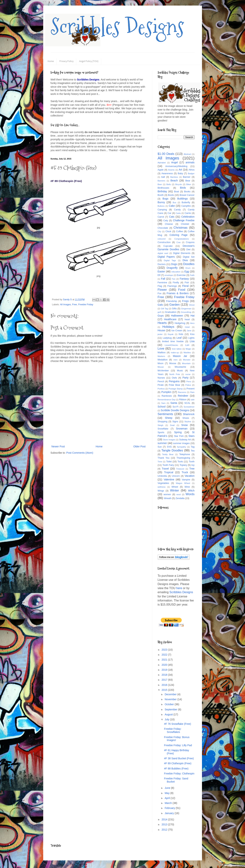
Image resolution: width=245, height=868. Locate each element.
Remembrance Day (167, 400)
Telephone (185, 454)
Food (182, 290)
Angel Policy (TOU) (89, 61)
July (167, 719)
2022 (165, 655)
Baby (180, 173)
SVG (169, 447)
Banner (187, 177)
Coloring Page (179, 235)
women (167, 494)
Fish (187, 283)
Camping (162, 210)
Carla (178, 213)
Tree (192, 469)
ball (163, 177)
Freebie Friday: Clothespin (179, 774)
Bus (174, 202)
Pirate (161, 385)
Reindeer (183, 396)
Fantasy (184, 279)
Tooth (192, 462)
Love (161, 349)
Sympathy (181, 447)
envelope (169, 275)
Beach (174, 181)
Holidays (168, 327)
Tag (193, 447)
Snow (185, 425)
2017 (165, 680)
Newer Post (58, 446)
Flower (162, 290)
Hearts (162, 323)
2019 (165, 670)
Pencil (161, 381)
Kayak (171, 334)
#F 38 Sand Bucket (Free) (179, 758)
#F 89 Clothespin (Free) (178, 763)
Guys (161, 316)
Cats (172, 217)
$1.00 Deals (166, 154)
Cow (178, 242)
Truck (185, 472)
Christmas (181, 228)
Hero (192, 323)
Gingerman (186, 309)
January (170, 813)
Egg (187, 271)
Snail (172, 425)
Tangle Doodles (172, 450)
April (168, 798)
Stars (192, 436)
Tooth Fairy (168, 465)
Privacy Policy (66, 61)
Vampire (186, 480)
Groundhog (186, 312)
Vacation (190, 476)
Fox (160, 293)
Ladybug (167, 338)
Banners (162, 181)
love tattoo (177, 349)
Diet (188, 250)
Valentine (169, 479)
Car (169, 213)
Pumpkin (166, 392)
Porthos (161, 389)
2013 (165, 824)
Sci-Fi (175, 407)
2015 (165, 690)
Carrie (188, 213)
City (159, 231)
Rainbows (167, 396)
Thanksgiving (183, 458)
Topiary (183, 465)
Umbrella (162, 476)
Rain (192, 392)
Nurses (161, 378)
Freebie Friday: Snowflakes (173, 730)
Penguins (174, 381)
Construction (164, 242)
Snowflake (163, 429)
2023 (165, 650)
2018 (165, 675)
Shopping (163, 422)
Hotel (187, 327)
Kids (181, 334)
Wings (161, 491)
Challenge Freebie (184, 220)
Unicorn (176, 476)
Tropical (169, 472)
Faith (192, 275)
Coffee (180, 231)
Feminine (162, 283)
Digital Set (189, 257)
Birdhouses (163, 188)
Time (160, 462)
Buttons (161, 206)
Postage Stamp (176, 389)
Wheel (175, 487)
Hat (193, 316)
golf (159, 312)
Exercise (181, 275)
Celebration (188, 217)
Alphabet (162, 163)
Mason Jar (180, 356)
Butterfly (186, 202)
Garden (174, 305)
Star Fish (179, 436)
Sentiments (165, 414)
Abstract (187, 154)
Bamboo (174, 177)
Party (185, 378)
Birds (183, 188)
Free (75, 305)
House (161, 330)
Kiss (192, 334)
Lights (191, 338)
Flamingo (172, 286)
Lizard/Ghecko (171, 345)
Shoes (186, 418)
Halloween (177, 316)
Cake (172, 206)
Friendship (172, 301)
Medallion (163, 360)
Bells (169, 184)
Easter (161, 271)
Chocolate (163, 228)
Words (190, 494)
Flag (160, 286)
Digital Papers (166, 257)
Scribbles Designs (117, 27)
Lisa (192, 341)
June (168, 788)
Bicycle (179, 184)
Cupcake (168, 246)
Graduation (171, 312)
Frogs (185, 301)
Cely (166, 221)
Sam (163, 403)
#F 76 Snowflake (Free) (177, 724)
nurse (188, 374)
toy (193, 465)
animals (190, 162)
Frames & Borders (178, 293)
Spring (178, 432)
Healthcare (170, 319)
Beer (160, 184)
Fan (174, 279)
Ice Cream (177, 331)
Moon (161, 363)
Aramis (171, 170)
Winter (174, 490)
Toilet (169, 462)
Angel (174, 162)
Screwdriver (189, 407)
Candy (177, 210)
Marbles (187, 353)
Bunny (161, 202)
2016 (165, 685)
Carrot (161, 217)
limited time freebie (173, 341)
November (171, 699)
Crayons (190, 242)
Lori (187, 345)
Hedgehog (180, 323)
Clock (168, 231)
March (169, 803)
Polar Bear (174, 385)
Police (188, 385)
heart (187, 319)
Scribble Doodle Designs (175, 410)
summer (162, 443)
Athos (191, 170)
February (170, 808)
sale (193, 400)
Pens (189, 381)
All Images (65, 305)
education (176, 272)
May (167, 793)
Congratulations (181, 239)
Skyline (188, 422)
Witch (191, 491)
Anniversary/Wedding (176, 166)
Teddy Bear (168, 454)
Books (187, 192)
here (179, 588)
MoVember (163, 371)
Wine (187, 487)
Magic (189, 349)
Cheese (169, 224)
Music (180, 371)
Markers (161, 356)
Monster (187, 360)
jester (160, 334)
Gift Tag (164, 309)
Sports (161, 432)
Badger (191, 173)
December (171, 694)
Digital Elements (182, 253)
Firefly (176, 283)
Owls (174, 378)
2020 (165, 665)
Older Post (139, 446)
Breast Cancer (187, 195)
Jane (189, 331)
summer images (181, 443)
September (171, 709)
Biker (189, 184)
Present (190, 389)
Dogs (174, 264)
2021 (165, 660)
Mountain (186, 363)
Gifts (174, 309)
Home (51, 61)
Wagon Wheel (183, 483)
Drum (188, 268)
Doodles (189, 264)
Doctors (162, 264)
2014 (165, 819)
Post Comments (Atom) (80, 453)
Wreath (168, 498)
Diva (185, 260)
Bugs (165, 199)
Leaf (179, 338)
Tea (193, 451)
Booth (161, 195)
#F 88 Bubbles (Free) (176, 769)
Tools (180, 462)
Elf (159, 275)
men (176, 360)
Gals (160, 305)
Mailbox (162, 353)
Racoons (182, 392)
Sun (160, 447)
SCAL (187, 403)
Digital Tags (170, 260)
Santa (174, 403)
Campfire (186, 206)
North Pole (175, 374)
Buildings (183, 199)
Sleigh (161, 425)
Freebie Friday (86, 305)
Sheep (169, 418)
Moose (173, 363)
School (162, 407)
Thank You (164, 458)
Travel (165, 469)
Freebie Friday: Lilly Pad (178, 745)
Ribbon (183, 400)
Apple (161, 170)
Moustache (180, 367)
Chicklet (185, 224)
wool (179, 494)
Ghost (192, 305)
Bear (188, 181)
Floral (185, 286)
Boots (171, 195)
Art (180, 170)
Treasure (180, 469)
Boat (177, 192)
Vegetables (163, 483)
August (169, 714)
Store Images (169, 440)
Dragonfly (172, 268)
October (170, 704)
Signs (175, 422)
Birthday (162, 191)
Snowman (182, 429)
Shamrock (189, 414)
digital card (163, 253)
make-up (175, 353)
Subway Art (185, 440)
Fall (163, 279)
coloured (162, 239)
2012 (165, 830)
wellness (162, 487)
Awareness (167, 173)
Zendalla (180, 498)
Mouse (161, 367)
